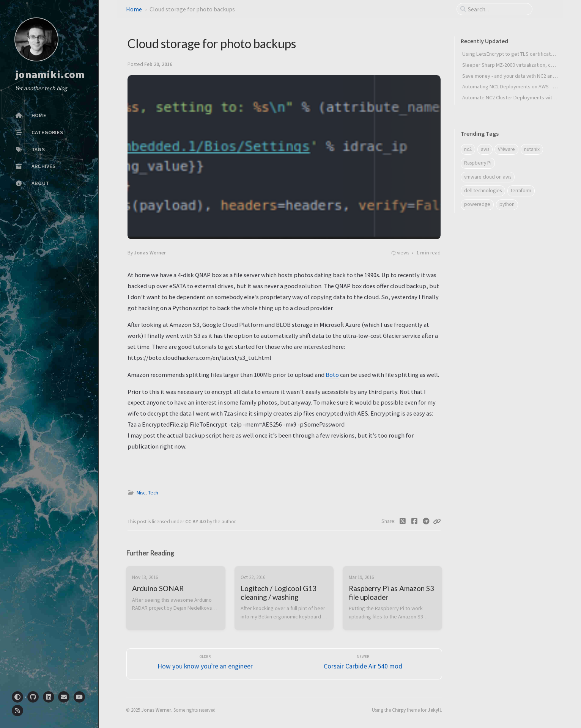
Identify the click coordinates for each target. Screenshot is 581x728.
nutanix (532, 149)
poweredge (477, 204)
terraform (521, 191)
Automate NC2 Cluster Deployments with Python (517, 97)
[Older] (205, 664)
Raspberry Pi (478, 163)
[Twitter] (403, 521)
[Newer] (363, 664)
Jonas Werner (156, 710)
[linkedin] (49, 697)
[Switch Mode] (17, 697)
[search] (498, 9)
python (507, 204)
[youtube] (79, 697)
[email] (64, 697)
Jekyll (434, 710)
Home (134, 9)
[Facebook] (414, 521)
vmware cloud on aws (488, 177)
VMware (506, 149)
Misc (141, 493)
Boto (332, 375)
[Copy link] (437, 521)
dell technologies (483, 191)
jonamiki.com (50, 75)
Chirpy (399, 710)
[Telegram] (426, 521)
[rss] (17, 711)
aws (485, 149)
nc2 (468, 149)
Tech (153, 493)
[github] (33, 697)
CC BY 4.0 (196, 522)
